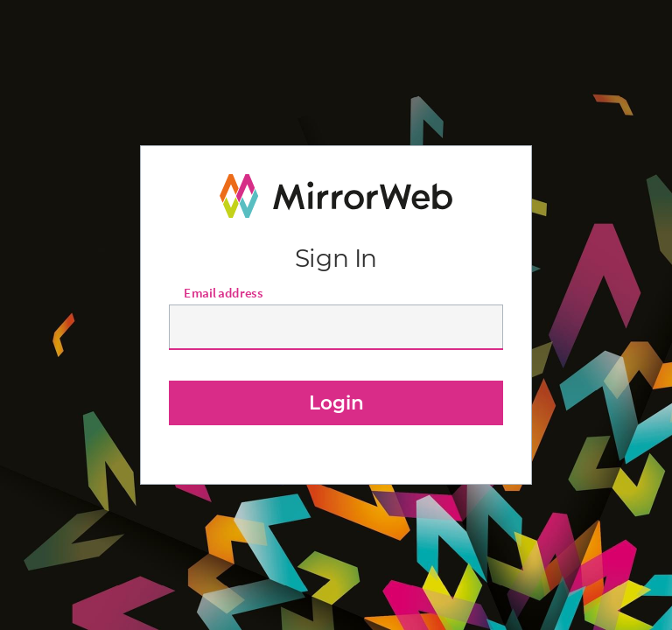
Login (336, 402)
